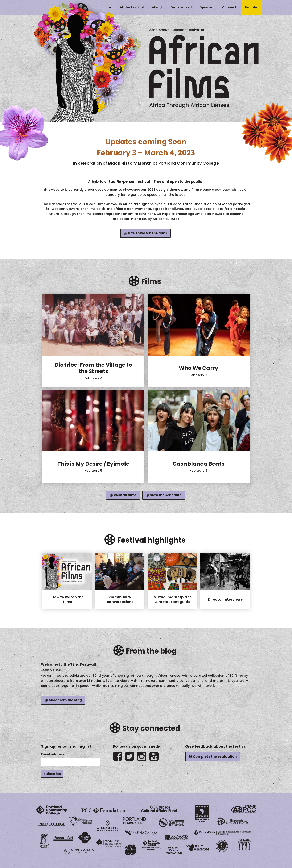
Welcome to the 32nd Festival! (69, 664)
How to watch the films (148, 233)
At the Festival (132, 7)
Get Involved (181, 7)
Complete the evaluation (215, 757)
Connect (229, 7)
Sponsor (207, 7)
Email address (53, 754)
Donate (251, 7)
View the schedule (166, 495)
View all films (125, 495)
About (157, 7)
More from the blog (65, 700)
